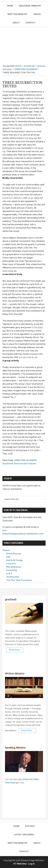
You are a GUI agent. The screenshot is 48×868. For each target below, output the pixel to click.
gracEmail (11, 599)
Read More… (15, 650)
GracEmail (8, 464)
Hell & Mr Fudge (15, 560)
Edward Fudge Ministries (24, 44)
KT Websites (20, 864)
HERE (10, 517)
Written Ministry (15, 674)
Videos (6, 550)
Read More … (27, 731)
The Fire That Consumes (19, 580)
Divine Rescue (14, 554)
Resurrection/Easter (25, 464)
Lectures (11, 564)
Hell (8, 557)
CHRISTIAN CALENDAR (25, 460)
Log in (31, 864)
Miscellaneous (14, 567)
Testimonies (13, 577)
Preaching (12, 570)
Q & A (9, 574)
